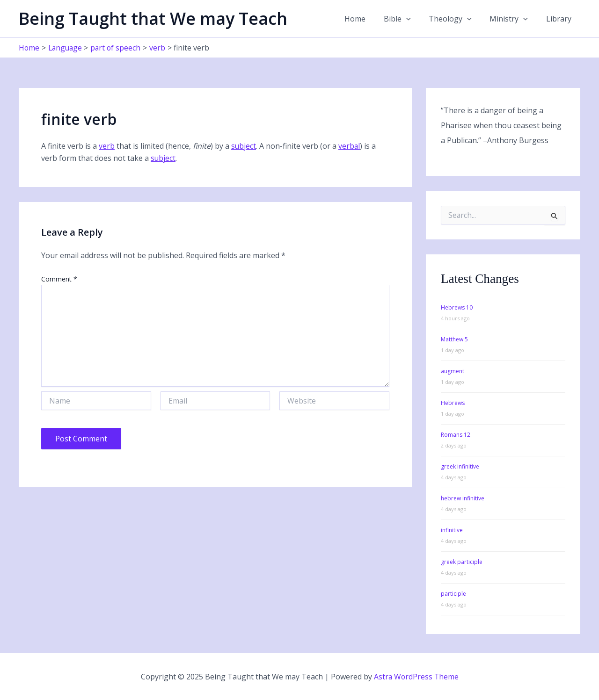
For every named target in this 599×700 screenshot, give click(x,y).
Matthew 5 (454, 339)
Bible (408, 19)
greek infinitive (460, 466)
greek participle (462, 562)
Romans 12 (456, 435)
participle (453, 594)
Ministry (513, 19)
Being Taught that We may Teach (153, 18)
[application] (417, 19)
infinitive (452, 530)
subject (244, 146)
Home (369, 19)
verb (107, 146)
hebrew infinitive (463, 498)
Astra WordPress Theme (416, 677)
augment (453, 371)
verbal (350, 146)
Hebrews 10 (457, 307)
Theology (458, 19)
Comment (59, 279)
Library (560, 19)
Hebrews (453, 403)
